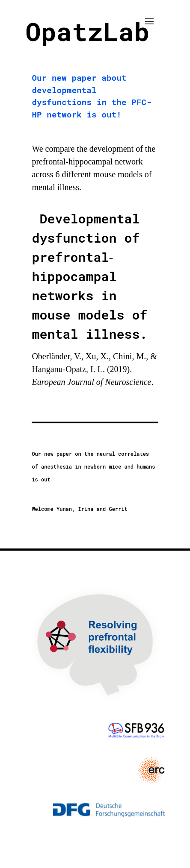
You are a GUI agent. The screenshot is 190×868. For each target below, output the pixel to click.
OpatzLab (87, 31)
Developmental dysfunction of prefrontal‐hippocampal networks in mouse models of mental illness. (89, 276)
